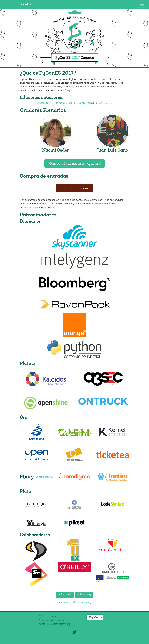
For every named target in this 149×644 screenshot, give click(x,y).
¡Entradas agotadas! (75, 188)
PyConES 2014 (65, 103)
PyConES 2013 (46, 103)
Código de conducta (50, 616)
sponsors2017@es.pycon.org (74, 602)
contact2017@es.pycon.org (55, 624)
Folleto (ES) (65, 595)
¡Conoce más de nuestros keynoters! (75, 164)
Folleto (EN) (84, 595)
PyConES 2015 (84, 103)
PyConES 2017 (28, 4)
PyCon (71, 90)
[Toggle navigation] (142, 4)
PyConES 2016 (103, 103)
